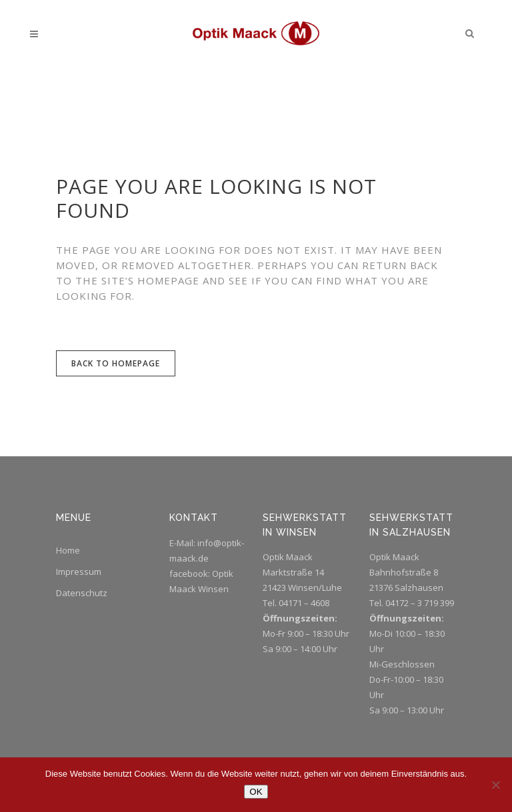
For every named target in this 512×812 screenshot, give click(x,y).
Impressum (79, 572)
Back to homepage (116, 363)
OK (256, 792)
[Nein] (495, 785)
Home (68, 550)
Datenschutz (82, 593)
